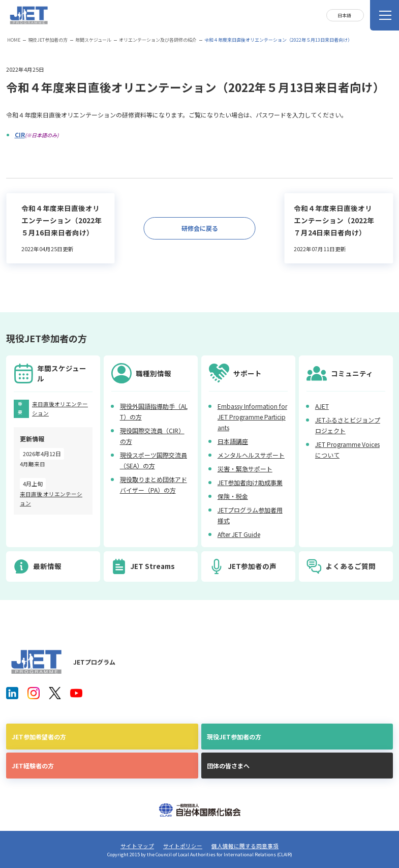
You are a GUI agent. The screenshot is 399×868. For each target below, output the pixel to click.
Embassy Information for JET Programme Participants (252, 417)
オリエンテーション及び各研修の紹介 (158, 40)
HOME (14, 40)
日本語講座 (233, 441)
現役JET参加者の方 (48, 40)
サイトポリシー (183, 846)
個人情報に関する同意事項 (245, 846)
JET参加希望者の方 (39, 737)
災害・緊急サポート (245, 469)
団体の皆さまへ (228, 766)
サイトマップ (137, 846)
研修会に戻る (200, 228)
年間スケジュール (93, 40)
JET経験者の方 (33, 766)
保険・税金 (233, 496)
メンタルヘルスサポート (251, 455)
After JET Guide (239, 534)
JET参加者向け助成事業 (250, 482)
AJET (322, 406)
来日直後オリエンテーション (60, 409)
